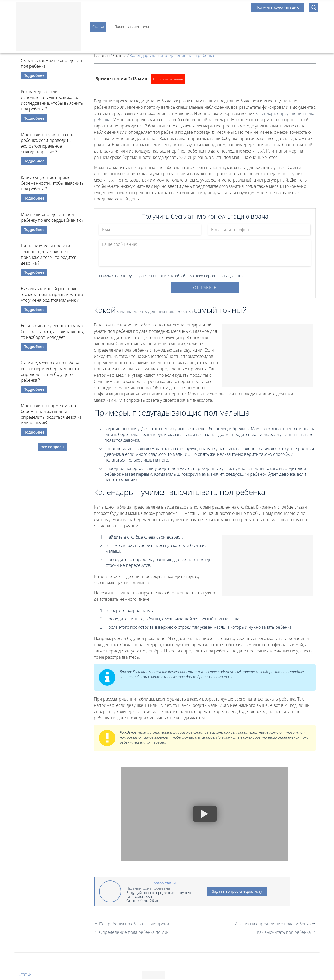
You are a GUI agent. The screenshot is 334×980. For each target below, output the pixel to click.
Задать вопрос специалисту (237, 891)
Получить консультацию (278, 7)
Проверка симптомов (132, 27)
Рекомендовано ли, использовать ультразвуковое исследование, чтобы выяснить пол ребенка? (52, 100)
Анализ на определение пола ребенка (273, 924)
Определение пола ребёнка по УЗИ (134, 932)
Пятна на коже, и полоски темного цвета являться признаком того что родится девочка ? (49, 254)
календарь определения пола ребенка (155, 311)
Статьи (98, 27)
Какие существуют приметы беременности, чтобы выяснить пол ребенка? (52, 183)
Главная (102, 55)
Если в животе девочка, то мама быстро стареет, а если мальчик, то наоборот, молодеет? (52, 331)
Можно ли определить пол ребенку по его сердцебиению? (52, 217)
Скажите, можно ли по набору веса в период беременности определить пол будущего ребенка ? (50, 371)
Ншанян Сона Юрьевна (148, 888)
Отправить (205, 288)
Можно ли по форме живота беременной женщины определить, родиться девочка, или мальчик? (52, 414)
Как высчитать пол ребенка (284, 932)
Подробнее (34, 75)
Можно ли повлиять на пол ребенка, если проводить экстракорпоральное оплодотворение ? (48, 143)
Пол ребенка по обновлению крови (134, 924)
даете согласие (154, 276)
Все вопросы (52, 447)
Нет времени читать (168, 79)
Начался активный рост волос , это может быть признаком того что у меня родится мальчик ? (52, 294)
